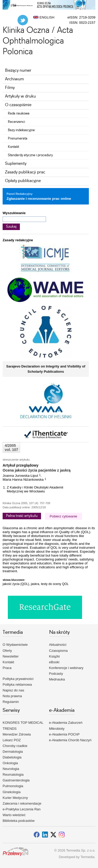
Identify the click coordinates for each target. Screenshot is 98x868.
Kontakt (13, 147)
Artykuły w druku (20, 96)
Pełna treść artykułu (22, 516)
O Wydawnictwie (15, 645)
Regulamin (11, 702)
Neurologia (11, 769)
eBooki (54, 662)
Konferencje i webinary (66, 668)
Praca (7, 668)
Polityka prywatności (18, 679)
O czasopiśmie (18, 105)
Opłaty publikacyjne (23, 181)
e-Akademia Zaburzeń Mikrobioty (66, 725)
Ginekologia (12, 792)
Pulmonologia (13, 786)
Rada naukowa (19, 113)
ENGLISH (44, 17)
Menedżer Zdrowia (17, 734)
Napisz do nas (13, 690)
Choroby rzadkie (15, 746)
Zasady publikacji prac (25, 172)
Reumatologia (13, 774)
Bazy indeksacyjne (21, 130)
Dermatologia (13, 752)
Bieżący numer (18, 71)
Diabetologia (12, 757)
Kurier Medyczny (15, 798)
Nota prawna (12, 696)
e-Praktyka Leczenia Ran (22, 809)
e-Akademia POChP (64, 734)
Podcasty (56, 674)
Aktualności (58, 645)
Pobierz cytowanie (64, 516)
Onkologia (10, 763)
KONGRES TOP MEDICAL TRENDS (23, 725)
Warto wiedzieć (14, 815)
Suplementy (16, 164)
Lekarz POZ (12, 740)
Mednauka (57, 679)
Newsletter (11, 656)
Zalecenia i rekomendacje (22, 803)
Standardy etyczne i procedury (30, 155)
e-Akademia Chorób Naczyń (70, 740)
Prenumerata (18, 138)
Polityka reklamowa (17, 685)
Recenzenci (16, 122)
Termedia (87, 857)
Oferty (7, 651)
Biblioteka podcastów (19, 821)
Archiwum (14, 79)
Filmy (10, 88)
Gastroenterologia (16, 780)
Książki (54, 656)
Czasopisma (59, 651)
